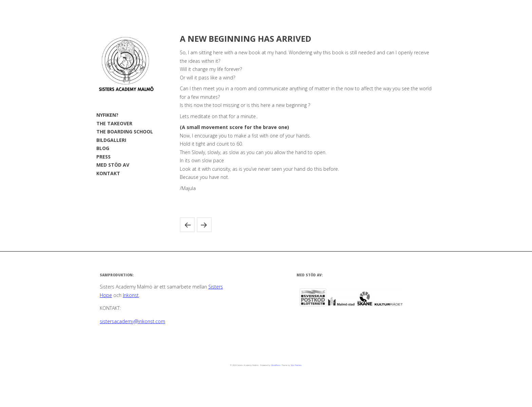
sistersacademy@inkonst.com (132, 321)
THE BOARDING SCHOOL (125, 132)
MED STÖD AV (113, 165)
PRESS (103, 157)
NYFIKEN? (107, 115)
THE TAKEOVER (114, 123)
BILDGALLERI (111, 140)
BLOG (103, 148)
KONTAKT (108, 173)
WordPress (276, 365)
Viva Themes (296, 365)
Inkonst (131, 295)
